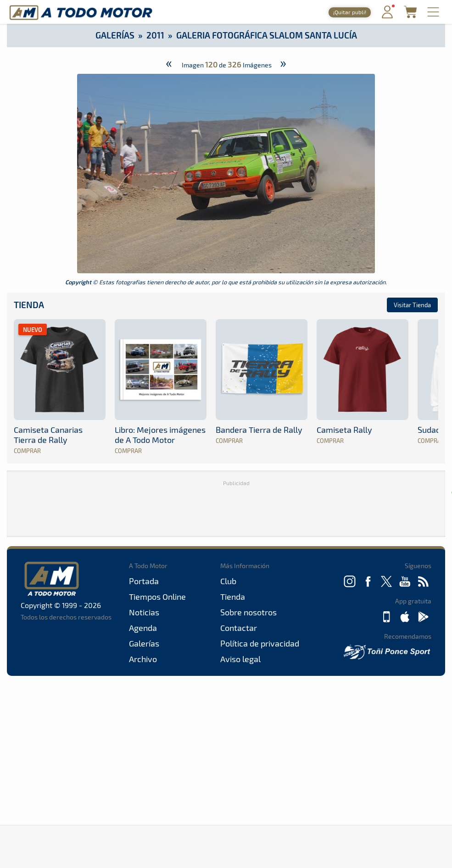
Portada (144, 581)
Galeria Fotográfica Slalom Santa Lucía (267, 35)
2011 (155, 35)
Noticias (144, 612)
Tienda (29, 305)
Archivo (143, 659)
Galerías (115, 35)
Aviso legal (240, 659)
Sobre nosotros (248, 612)
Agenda (143, 628)
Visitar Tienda (412, 305)
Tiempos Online (157, 597)
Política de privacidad (260, 643)
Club (228, 581)
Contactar (239, 628)
